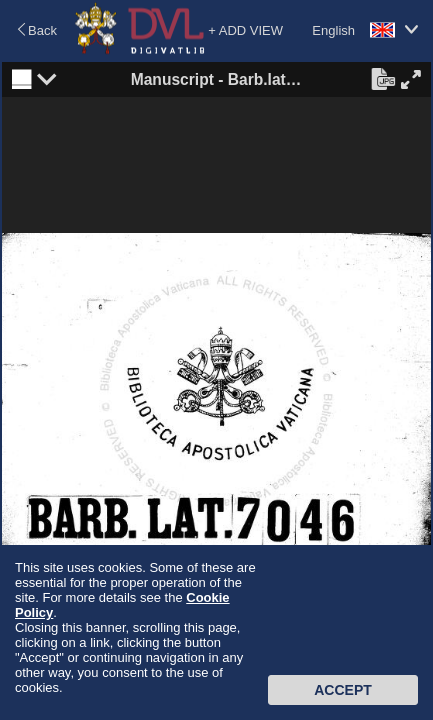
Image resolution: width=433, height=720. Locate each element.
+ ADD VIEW (245, 30)
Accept (343, 690)
